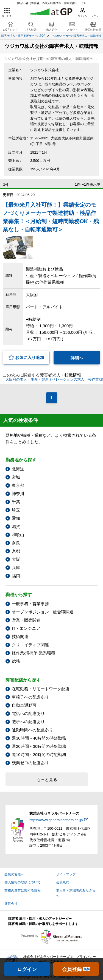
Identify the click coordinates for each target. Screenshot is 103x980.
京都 (16, 551)
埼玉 (16, 510)
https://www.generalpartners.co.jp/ (56, 820)
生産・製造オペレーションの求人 (58, 379)
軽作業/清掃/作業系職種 (34, 653)
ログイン (27, 969)
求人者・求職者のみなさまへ (76, 893)
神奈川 (18, 494)
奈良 (16, 543)
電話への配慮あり (28, 713)
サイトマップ (66, 874)
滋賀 (16, 526)
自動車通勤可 (24, 705)
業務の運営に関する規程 (23, 890)
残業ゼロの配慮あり (30, 763)
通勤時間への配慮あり (32, 730)
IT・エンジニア (26, 628)
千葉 (16, 502)
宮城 (16, 477)
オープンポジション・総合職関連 (43, 612)
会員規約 (63, 882)
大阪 (16, 559)
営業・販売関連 (26, 620)
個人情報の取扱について (23, 882)
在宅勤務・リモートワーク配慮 (41, 689)
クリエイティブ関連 (30, 645)
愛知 (16, 518)
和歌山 (18, 535)
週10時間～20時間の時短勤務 (39, 755)
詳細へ (77, 358)
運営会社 (11, 904)
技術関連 (20, 636)
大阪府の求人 (16, 379)
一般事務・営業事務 (30, 604)
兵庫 (16, 567)
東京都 (18, 485)
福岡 (16, 576)
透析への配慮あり (28, 722)
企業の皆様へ (14, 874)
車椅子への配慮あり (30, 697)
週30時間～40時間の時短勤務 (39, 738)
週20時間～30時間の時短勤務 (39, 746)
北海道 (18, 469)
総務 (16, 661)
